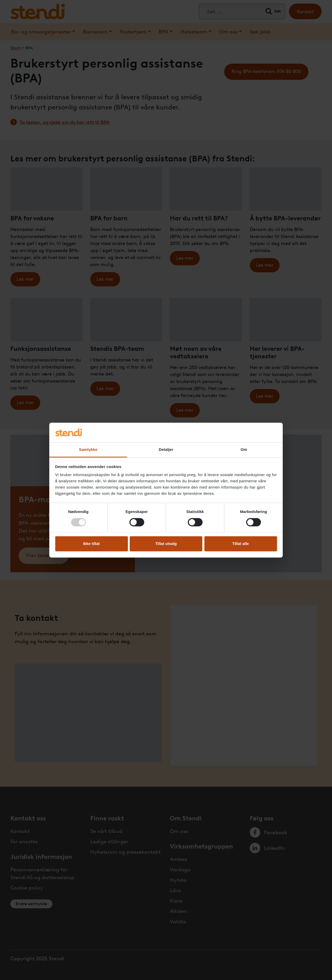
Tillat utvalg (166, 544)
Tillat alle (241, 544)
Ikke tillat (91, 544)
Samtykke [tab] (88, 450)
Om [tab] (244, 450)
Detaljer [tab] (166, 450)
